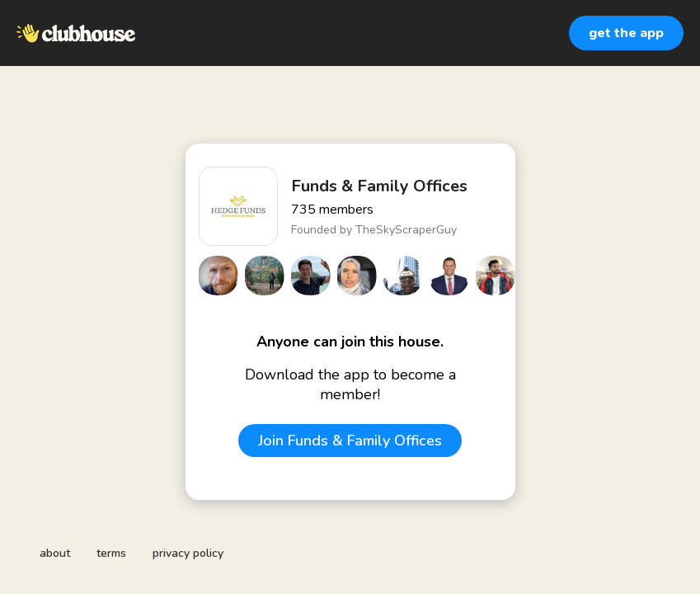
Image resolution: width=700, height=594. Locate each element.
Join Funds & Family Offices (350, 441)
